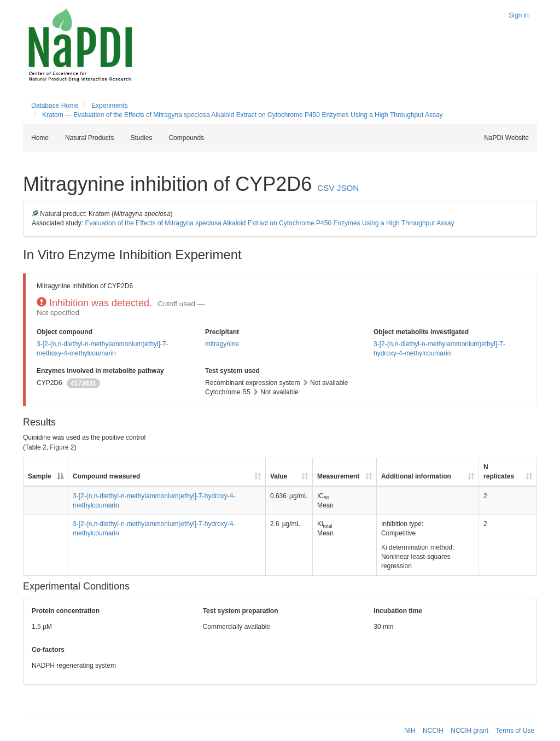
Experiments (110, 106)
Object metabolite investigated (421, 332)
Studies (141, 138)
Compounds (186, 138)
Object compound (65, 332)
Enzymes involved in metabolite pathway (100, 371)
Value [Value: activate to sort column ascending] (279, 476)
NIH (410, 731)
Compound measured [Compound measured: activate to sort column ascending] (106, 476)
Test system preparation (241, 611)
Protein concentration (66, 611)
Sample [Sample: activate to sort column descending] (40, 476)
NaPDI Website (506, 138)
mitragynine (222, 344)
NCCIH (433, 731)
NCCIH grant (469, 731)
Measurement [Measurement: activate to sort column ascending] (338, 476)
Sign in (519, 15)
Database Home (55, 106)
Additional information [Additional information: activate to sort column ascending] (416, 476)
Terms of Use (515, 731)
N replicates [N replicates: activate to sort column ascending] (499, 472)
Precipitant (222, 332)
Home (40, 138)
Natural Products (89, 138)
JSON (348, 188)
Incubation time (398, 611)
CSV (326, 188)
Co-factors (48, 650)
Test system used (232, 371)
